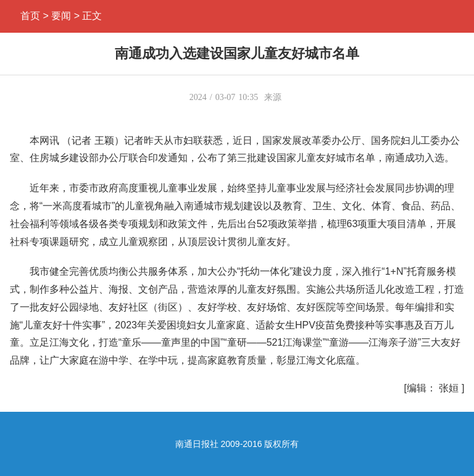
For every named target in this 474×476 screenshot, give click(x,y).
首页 (30, 16)
